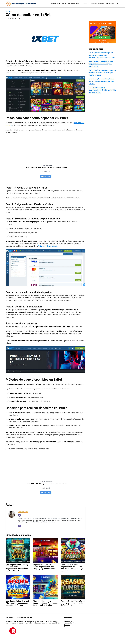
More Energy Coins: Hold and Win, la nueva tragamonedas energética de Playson (102, 81)
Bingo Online (110, 4)
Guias (83, 4)
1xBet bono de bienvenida (48, 246)
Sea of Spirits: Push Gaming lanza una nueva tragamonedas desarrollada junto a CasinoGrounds (102, 55)
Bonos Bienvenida (74, 4)
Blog (118, 4)
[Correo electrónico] (19, 526)
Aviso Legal (68, 621)
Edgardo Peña (23, 512)
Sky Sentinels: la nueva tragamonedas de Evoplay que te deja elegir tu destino (102, 90)
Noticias (8, 11)
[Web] (19, 515)
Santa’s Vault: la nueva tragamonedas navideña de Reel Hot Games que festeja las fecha (102, 73)
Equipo (67, 627)
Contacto (67, 625)
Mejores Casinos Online (58, 4)
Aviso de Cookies (70, 623)
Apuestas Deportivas (97, 4)
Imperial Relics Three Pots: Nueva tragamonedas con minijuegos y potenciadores (101, 64)
